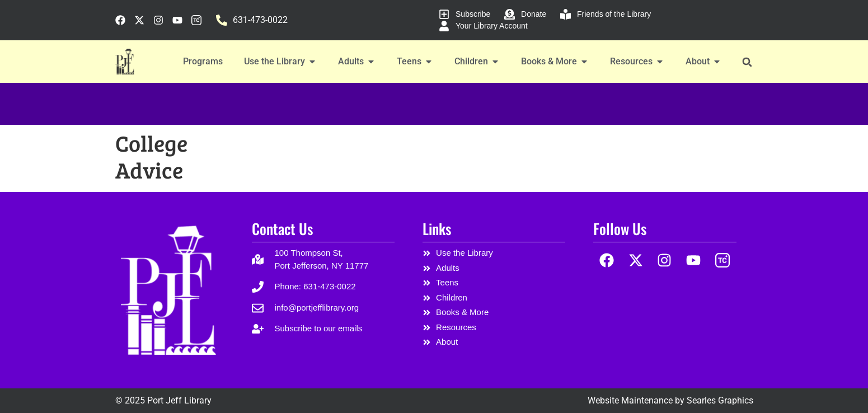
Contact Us (282, 229)
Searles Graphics (720, 400)
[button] (747, 62)
